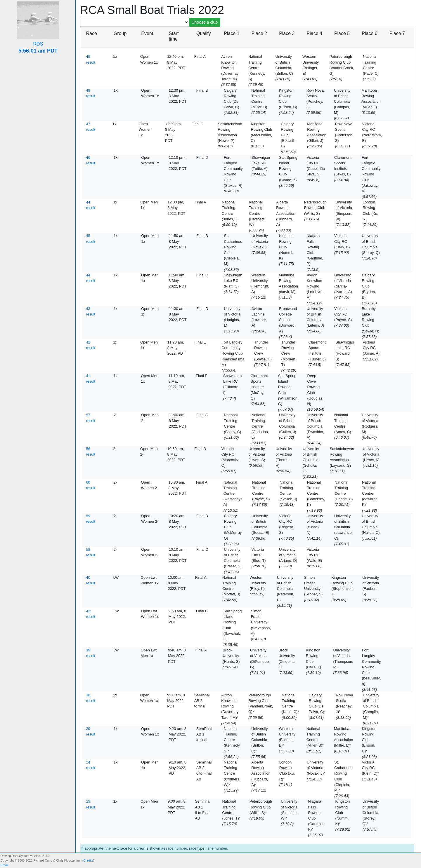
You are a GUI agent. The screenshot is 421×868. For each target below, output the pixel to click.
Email (4, 865)
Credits (88, 860)
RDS (38, 44)
